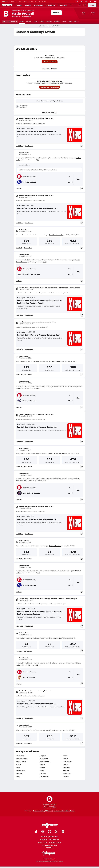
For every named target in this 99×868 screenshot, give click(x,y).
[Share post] (82, 146)
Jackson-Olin (44, 759)
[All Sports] (71, 5)
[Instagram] (86, 1)
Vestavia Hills (67, 774)
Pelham (65, 759)
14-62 (45, 262)
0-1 (38, 160)
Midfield (43, 768)
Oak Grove (43, 774)
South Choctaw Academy (57, 235)
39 (69, 493)
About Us (44, 837)
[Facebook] (95, 1)
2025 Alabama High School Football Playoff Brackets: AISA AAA (38, 170)
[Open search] (80, 5)
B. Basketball (38, 5)
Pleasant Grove (68, 762)
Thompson (66, 771)
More (76, 21)
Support (49, 848)
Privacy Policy (54, 840)
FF (69, 177)
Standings (49, 21)
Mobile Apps (54, 837)
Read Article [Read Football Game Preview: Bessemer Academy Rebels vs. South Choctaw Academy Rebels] (19, 315)
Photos (64, 21)
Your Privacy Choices (49, 845)
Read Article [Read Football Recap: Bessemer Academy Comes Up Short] (19, 349)
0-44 (39, 665)
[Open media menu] (85, 5)
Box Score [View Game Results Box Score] (19, 189)
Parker (65, 756)
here (61, 101)
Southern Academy (27, 182)
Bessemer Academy (27, 176)
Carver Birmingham (21, 759)
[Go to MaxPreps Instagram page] (49, 832)
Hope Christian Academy (57, 454)
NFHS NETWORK (40, 1)
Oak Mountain (44, 776)
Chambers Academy (55, 361)
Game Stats (19, 248)
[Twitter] (91, 1)
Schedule (29, 21)
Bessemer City (20, 756)
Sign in (92, 5)
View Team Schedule (50, 69)
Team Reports (21, 128)
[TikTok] (77, 1)
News (70, 21)
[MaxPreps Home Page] (40, 26)
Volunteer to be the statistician (50, 87)
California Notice (55, 843)
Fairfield (18, 765)
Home (22, 21)
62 (69, 274)
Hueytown (43, 756)
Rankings (57, 21)
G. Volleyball (62, 5)
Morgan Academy (55, 638)
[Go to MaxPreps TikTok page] (36, 832)
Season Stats (28, 248)
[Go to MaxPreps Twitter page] (56, 832)
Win (69, 182)
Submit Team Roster (50, 112)
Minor (42, 771)
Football (19, 5)
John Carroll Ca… (45, 762)
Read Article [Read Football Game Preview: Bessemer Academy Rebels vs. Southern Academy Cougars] (19, 626)
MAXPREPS (6, 1)
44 (69, 677)
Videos (42, 21)
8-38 (39, 573)
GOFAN (31, 1)
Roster (36, 21)
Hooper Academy (54, 730)
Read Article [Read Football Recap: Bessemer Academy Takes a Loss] (19, 146)
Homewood (19, 774)
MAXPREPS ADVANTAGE (19, 1)
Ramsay (66, 765)
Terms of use (43, 843)
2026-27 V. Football (10, 21)
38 (69, 585)
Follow (56, 13)
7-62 (39, 388)
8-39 (44, 481)
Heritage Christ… (21, 771)
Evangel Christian (21, 762)
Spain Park (66, 768)
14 (69, 269)
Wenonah (66, 776)
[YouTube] (82, 1)
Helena (18, 768)
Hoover (18, 776)
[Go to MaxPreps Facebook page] (63, 832)
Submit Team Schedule (50, 62)
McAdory (43, 765)
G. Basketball (51, 5)
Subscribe (44, 840)
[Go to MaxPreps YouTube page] (43, 832)
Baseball (28, 5)
